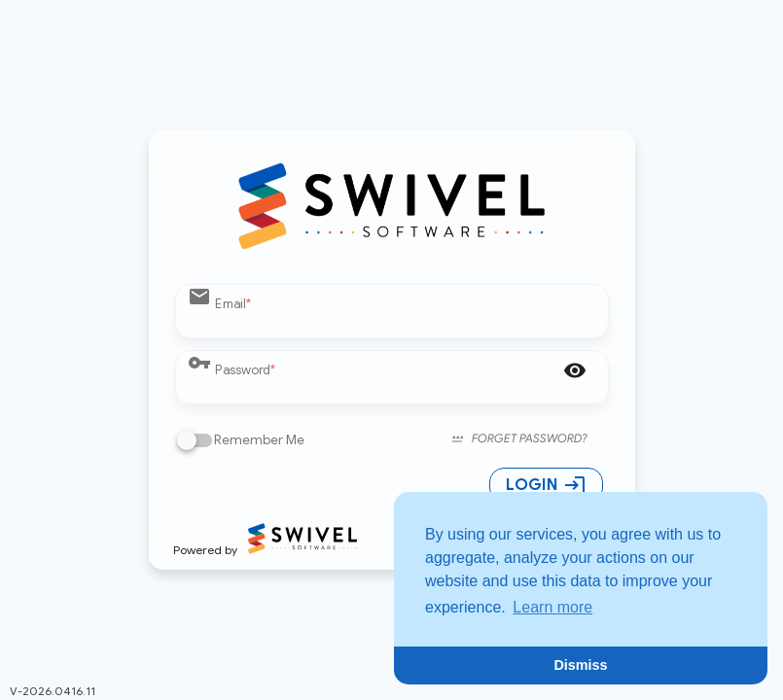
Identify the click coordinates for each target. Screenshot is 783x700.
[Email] (406, 322)
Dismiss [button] (580, 665)
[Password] (382, 388)
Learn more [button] (552, 607)
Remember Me (259, 440)
